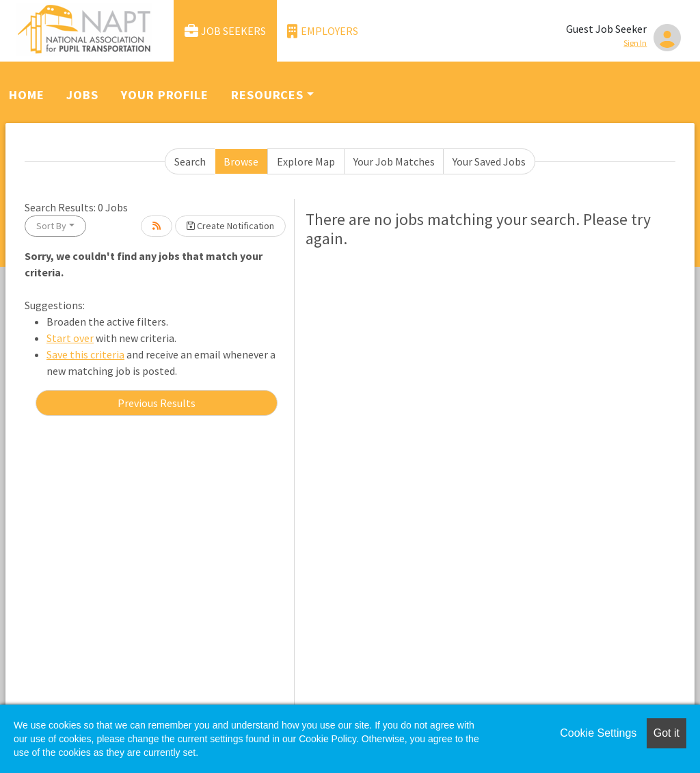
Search (190, 161)
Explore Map (306, 161)
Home (27, 95)
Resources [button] (267, 95)
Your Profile (165, 95)
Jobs (82, 95)
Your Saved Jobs (489, 161)
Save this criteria (85, 354)
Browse (241, 161)
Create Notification (230, 226)
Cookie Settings (598, 733)
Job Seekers (226, 31)
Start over (70, 338)
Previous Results (157, 403)
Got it (667, 733)
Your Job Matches (394, 161)
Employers (323, 31)
